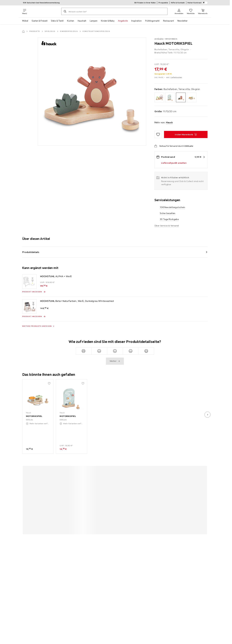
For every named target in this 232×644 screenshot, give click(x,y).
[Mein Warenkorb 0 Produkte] (203, 11)
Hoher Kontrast (198, 3)
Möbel (25, 21)
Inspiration (136, 21)
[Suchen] (65, 11)
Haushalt (82, 21)
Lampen (94, 21)
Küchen (71, 21)
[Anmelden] (179, 11)
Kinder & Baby (108, 21)
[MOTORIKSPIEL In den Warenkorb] (186, 134)
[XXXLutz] (44, 11)
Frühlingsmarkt (152, 21)
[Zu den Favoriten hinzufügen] (158, 134)
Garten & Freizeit (40, 21)
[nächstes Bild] (208, 415)
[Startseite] (23, 31)
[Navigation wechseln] (25, 11)
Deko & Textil (57, 21)
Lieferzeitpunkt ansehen (174, 163)
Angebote (123, 21)
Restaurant (169, 21)
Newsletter (182, 21)
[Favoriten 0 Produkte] (191, 11)
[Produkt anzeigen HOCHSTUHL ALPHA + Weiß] (34, 292)
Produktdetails (31, 252)
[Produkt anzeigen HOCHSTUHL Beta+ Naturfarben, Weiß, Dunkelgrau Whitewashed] (34, 316)
